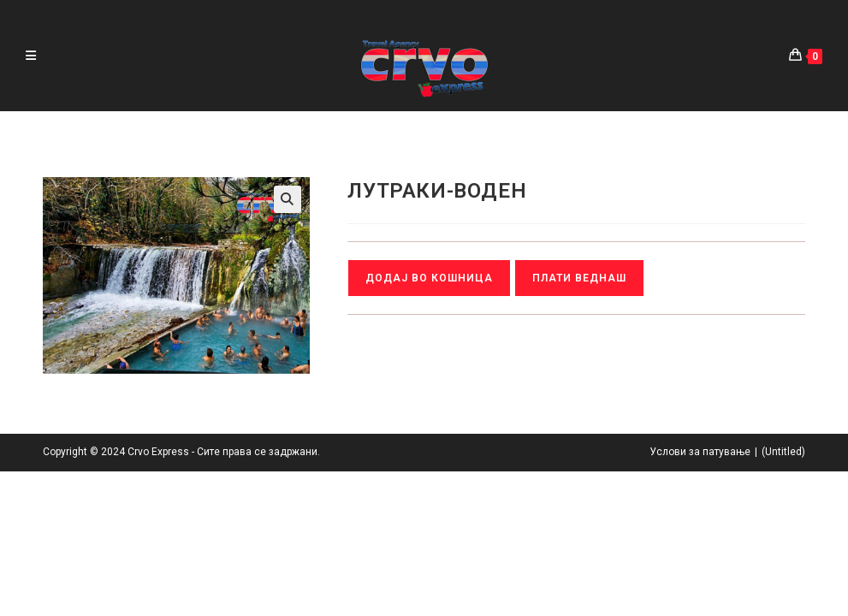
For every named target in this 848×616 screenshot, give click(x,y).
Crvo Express (158, 596)
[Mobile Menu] (31, 56)
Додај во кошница (429, 278)
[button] (288, 199)
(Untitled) (783, 596)
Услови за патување (700, 596)
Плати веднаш (579, 278)
